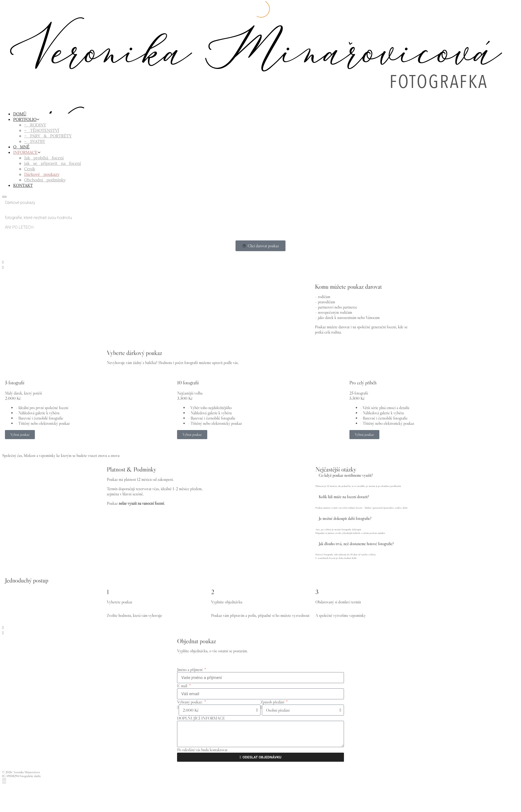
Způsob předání (273, 702)
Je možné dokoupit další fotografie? (345, 518)
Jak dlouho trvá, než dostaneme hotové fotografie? (356, 544)
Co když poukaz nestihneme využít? (346, 475)
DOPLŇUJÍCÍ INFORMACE (201, 718)
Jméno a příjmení (190, 670)
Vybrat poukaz (20, 434)
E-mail (183, 686)
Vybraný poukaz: (190, 702)
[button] (260, 262)
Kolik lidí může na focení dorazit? (344, 497)
